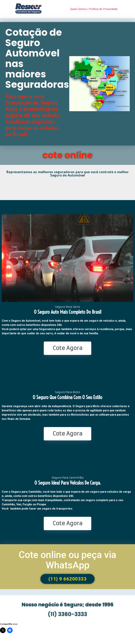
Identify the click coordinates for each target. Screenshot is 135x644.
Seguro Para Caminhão (68, 478)
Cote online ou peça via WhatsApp (67, 560)
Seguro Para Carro (68, 307)
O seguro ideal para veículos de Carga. (68, 483)
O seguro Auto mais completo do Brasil (68, 312)
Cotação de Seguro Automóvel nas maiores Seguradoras (37, 59)
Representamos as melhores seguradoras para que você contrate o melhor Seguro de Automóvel (67, 174)
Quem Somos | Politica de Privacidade (94, 9)
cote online (68, 155)
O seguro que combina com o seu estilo (67, 397)
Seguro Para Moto (67, 392)
